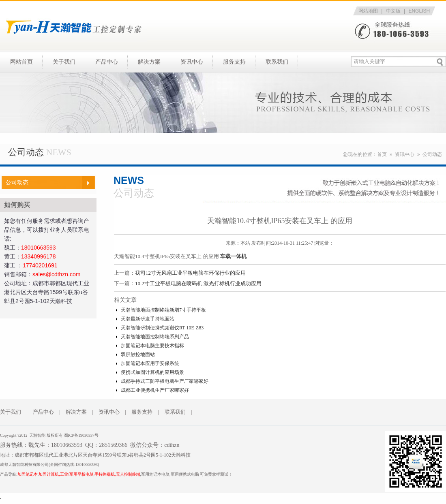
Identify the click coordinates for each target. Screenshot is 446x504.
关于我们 (64, 62)
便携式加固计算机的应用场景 (152, 372)
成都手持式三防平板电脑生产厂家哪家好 (165, 381)
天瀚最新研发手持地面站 (148, 319)
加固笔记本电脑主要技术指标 (152, 346)
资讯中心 (192, 62)
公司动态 (432, 154)
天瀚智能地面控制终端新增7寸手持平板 (163, 310)
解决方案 (149, 62)
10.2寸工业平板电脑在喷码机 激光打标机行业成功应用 (198, 283)
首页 (382, 154)
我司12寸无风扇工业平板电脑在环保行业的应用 (190, 273)
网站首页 (21, 62)
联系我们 (277, 62)
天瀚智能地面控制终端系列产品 (155, 337)
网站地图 (368, 11)
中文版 (393, 11)
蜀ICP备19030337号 (81, 435)
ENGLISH (419, 11)
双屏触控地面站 (138, 355)
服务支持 (234, 62)
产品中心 (107, 62)
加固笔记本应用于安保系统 (150, 363)
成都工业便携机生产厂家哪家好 (155, 390)
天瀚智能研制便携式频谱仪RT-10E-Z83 (162, 328)
